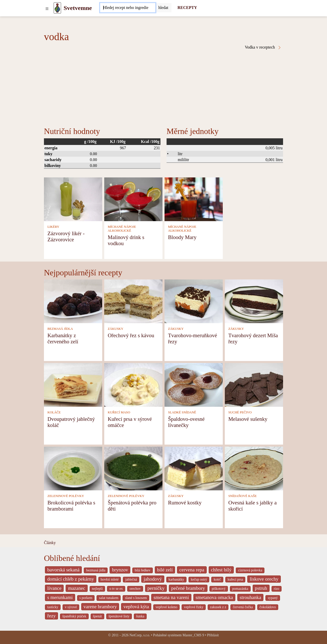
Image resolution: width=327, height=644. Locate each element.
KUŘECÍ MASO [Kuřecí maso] (119, 412)
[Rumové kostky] (194, 468)
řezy (51, 616)
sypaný (273, 598)
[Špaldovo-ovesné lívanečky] (194, 384)
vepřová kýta (136, 607)
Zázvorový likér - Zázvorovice (66, 236)
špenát (97, 616)
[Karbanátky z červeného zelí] (73, 301)
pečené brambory (188, 588)
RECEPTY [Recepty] (187, 8)
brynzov (120, 570)
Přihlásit (213, 635)
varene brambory (100, 607)
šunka (140, 616)
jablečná (131, 579)
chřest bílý (221, 570)
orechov (135, 589)
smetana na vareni (171, 597)
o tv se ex (116, 589)
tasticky (53, 607)
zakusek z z (218, 607)
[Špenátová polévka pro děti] (133, 468)
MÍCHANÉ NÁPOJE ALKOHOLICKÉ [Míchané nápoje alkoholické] (122, 229)
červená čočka (243, 607)
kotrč (217, 579)
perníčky (156, 588)
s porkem (86, 598)
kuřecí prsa (235, 579)
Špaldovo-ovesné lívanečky (186, 422)
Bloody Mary (182, 237)
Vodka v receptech (263, 47)
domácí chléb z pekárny (71, 579)
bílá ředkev (142, 570)
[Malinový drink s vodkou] (133, 199)
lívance (54, 588)
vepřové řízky (194, 607)
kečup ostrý (199, 579)
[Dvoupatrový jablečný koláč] (73, 384)
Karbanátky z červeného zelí (63, 338)
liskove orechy (264, 579)
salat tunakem (109, 598)
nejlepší (97, 589)
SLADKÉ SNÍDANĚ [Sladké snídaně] (182, 412)
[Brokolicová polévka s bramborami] (73, 468)
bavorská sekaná (63, 570)
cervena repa (192, 570)
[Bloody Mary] (194, 199)
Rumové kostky (185, 502)
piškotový (219, 589)
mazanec (77, 588)
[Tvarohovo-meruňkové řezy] (194, 301)
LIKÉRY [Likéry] (53, 227)
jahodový (153, 579)
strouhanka (250, 597)
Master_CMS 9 (193, 635)
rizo (277, 589)
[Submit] (163, 8)
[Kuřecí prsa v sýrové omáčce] (133, 384)
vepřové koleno (166, 607)
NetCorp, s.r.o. (140, 635)
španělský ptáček (74, 616)
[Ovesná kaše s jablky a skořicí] (254, 468)
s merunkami (60, 597)
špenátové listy (119, 616)
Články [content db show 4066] (50, 543)
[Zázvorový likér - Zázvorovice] (73, 199)
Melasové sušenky (248, 419)
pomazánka (240, 589)
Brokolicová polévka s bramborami (71, 506)
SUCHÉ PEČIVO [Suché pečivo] (240, 412)
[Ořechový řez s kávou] (133, 301)
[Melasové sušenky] (254, 384)
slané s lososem (136, 598)
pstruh (261, 588)
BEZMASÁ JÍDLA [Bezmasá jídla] (60, 329)
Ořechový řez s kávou (131, 335)
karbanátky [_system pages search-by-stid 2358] (176, 579)
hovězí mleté (110, 579)
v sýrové (71, 607)
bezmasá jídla (96, 570)
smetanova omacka (214, 597)
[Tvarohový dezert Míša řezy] (254, 301)
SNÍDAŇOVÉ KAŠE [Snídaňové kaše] (243, 496)
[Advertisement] (163, 88)
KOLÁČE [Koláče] (54, 412)
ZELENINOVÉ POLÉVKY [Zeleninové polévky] (66, 496)
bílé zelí (165, 570)
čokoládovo (268, 607)
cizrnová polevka (250, 570)
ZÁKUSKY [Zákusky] (116, 329)
